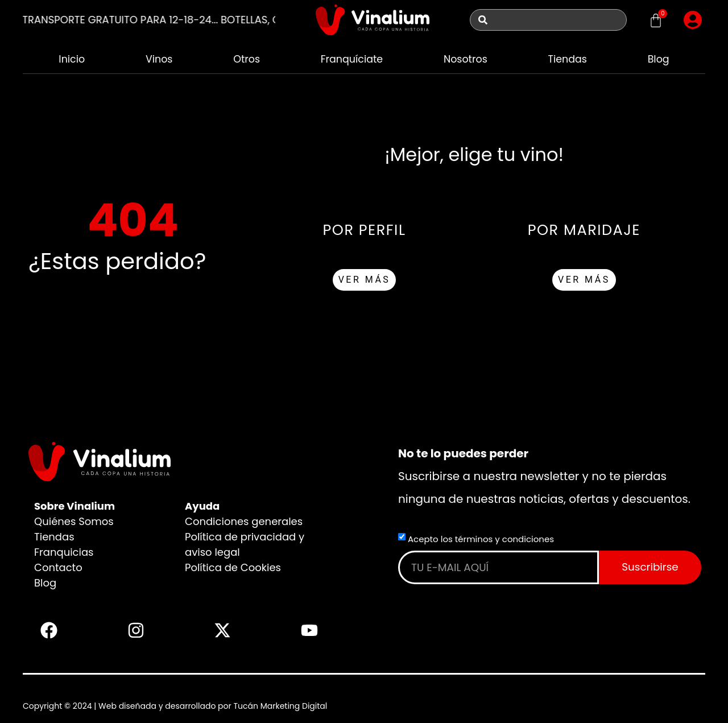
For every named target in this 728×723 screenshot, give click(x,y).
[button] (693, 20)
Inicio (71, 59)
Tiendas (568, 59)
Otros (246, 59)
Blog (658, 59)
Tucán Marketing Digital (280, 706)
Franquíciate (351, 59)
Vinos (158, 59)
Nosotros (466, 59)
